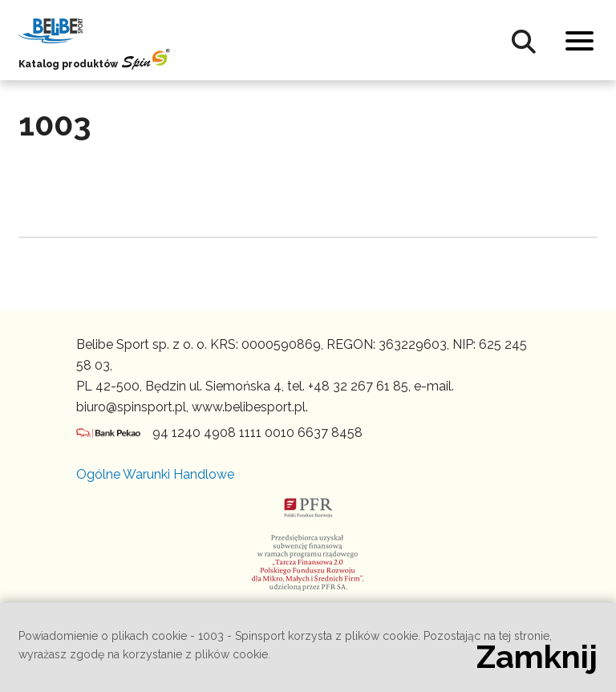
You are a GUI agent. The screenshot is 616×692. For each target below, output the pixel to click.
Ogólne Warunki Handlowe (155, 474)
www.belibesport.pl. (250, 407)
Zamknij (537, 657)
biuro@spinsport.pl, (132, 407)
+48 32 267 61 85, (359, 386)
